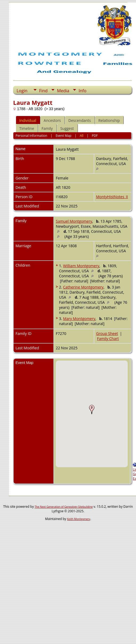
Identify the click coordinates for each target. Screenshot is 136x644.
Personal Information (32, 136)
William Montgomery (81, 266)
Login (22, 91)
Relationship (109, 120)
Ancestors (52, 120)
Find (43, 91)
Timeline (27, 128)
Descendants (79, 120)
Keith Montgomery (79, 519)
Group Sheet (107, 333)
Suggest (67, 128)
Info (83, 91)
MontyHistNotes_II (112, 197)
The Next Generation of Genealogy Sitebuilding (64, 507)
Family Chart (108, 339)
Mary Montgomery (79, 319)
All (82, 136)
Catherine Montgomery (83, 287)
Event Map (64, 136)
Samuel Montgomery (74, 221)
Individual (28, 120)
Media (63, 91)
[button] (92, 409)
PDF (95, 136)
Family (47, 128)
